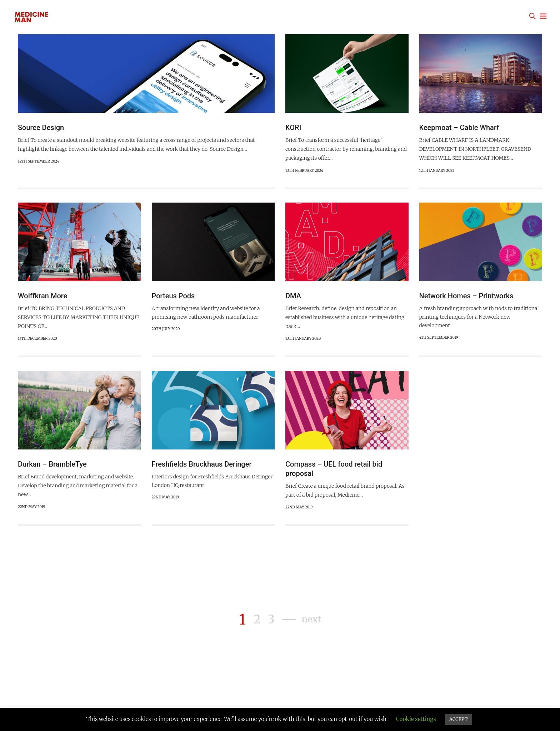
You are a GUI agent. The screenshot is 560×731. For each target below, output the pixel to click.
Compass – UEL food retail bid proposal (334, 471)
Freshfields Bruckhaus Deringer (202, 466)
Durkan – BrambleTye (52, 466)
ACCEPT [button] (459, 719)
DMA (293, 297)
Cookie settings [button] (416, 719)
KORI (293, 128)
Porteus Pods (173, 297)
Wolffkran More (42, 297)
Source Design (41, 128)
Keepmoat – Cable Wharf (459, 128)
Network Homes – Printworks (466, 297)
